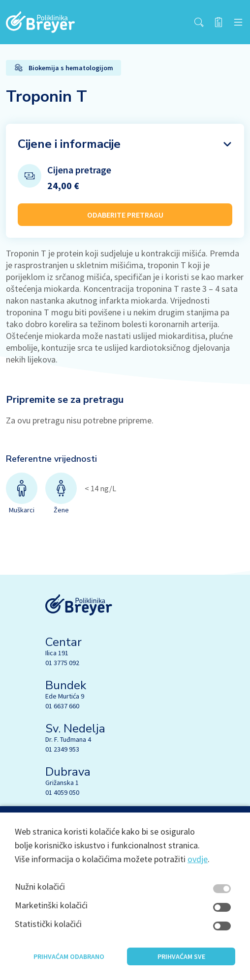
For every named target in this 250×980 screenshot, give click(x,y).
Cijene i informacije (69, 144)
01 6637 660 (62, 706)
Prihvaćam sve (181, 967)
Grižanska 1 (62, 783)
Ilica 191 (57, 653)
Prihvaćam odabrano (69, 967)
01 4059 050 (62, 792)
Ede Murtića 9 (65, 696)
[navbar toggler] (238, 22)
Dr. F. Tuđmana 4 (68, 739)
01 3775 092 (62, 663)
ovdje (198, 869)
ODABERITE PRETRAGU (125, 215)
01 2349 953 (62, 749)
